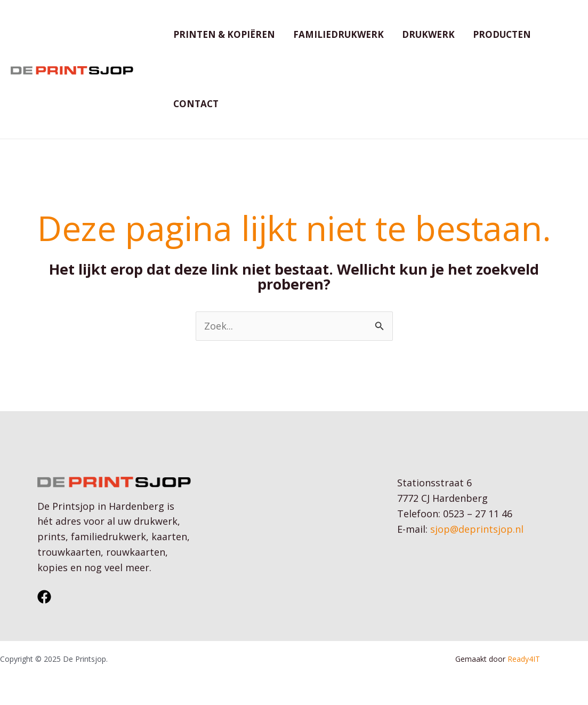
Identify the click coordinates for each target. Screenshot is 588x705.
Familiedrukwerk (339, 34)
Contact (196, 104)
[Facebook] (44, 597)
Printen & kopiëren (224, 34)
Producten (502, 34)
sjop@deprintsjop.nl (477, 529)
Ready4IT (525, 659)
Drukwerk (428, 34)
